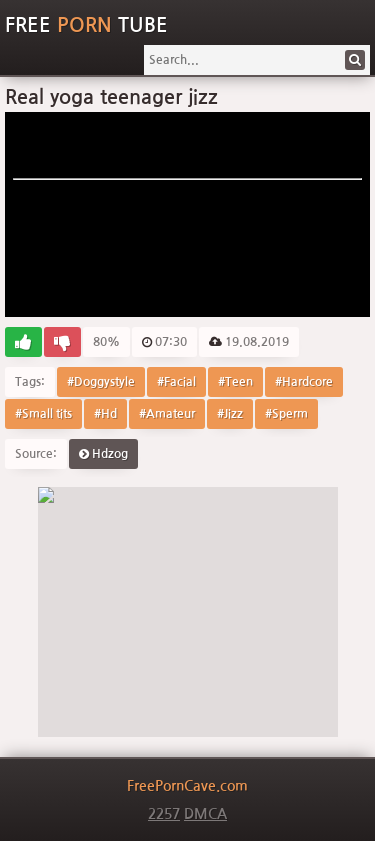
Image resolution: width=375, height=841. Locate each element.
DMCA (205, 814)
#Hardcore (304, 382)
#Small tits (43, 414)
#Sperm (286, 414)
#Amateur (167, 414)
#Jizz (230, 414)
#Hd (105, 414)
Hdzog (103, 454)
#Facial (176, 382)
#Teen (235, 382)
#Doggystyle (101, 382)
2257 (164, 814)
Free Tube (86, 25)
